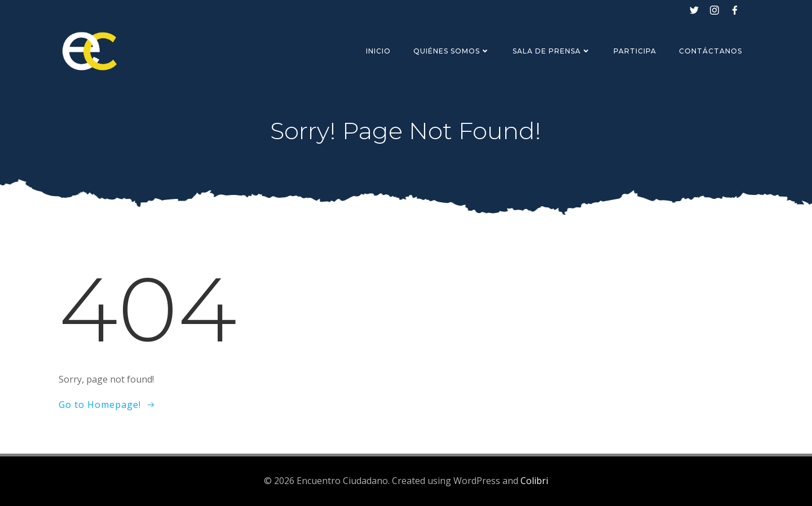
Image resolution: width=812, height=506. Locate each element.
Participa (635, 51)
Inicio (378, 51)
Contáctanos (710, 51)
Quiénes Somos (452, 51)
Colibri (534, 481)
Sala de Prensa (552, 51)
